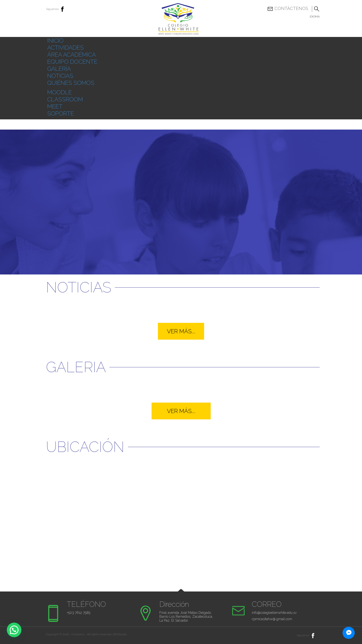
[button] (14, 630)
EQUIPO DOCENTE (72, 62)
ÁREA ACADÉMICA (72, 55)
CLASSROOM (65, 99)
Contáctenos (288, 9)
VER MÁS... (181, 331)
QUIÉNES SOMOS (71, 83)
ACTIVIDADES (65, 48)
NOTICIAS (60, 76)
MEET (55, 106)
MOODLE (59, 92)
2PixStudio (120, 634)
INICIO (55, 40)
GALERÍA (59, 69)
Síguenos (56, 9)
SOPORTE (61, 113)
